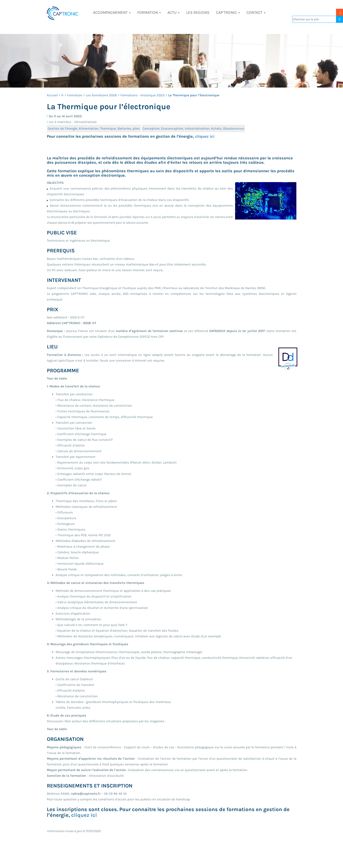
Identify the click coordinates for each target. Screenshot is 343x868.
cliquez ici (205, 136)
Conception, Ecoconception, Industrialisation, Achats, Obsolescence (193, 128)
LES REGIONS (198, 12)
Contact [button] (256, 12)
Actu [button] (174, 12)
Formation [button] (149, 12)
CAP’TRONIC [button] (228, 12)
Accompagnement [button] (112, 12)
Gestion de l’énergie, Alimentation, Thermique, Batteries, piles (94, 128)
